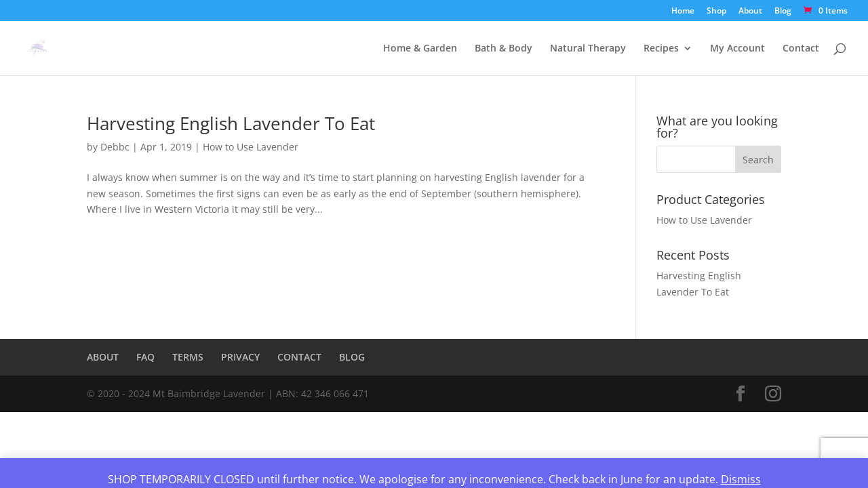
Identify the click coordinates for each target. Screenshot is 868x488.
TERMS (188, 357)
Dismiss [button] (741, 479)
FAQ (145, 357)
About (750, 12)
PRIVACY (240, 357)
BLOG (352, 357)
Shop (716, 12)
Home (683, 12)
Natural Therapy (588, 49)
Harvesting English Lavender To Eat (231, 123)
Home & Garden (420, 49)
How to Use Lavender (251, 147)
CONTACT (299, 357)
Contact (801, 49)
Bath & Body (504, 49)
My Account (737, 49)
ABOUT (103, 357)
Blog (783, 12)
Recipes (661, 49)
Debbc (115, 147)
